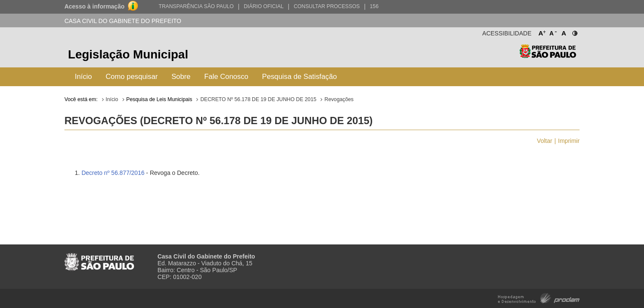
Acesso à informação (95, 6)
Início (83, 77)
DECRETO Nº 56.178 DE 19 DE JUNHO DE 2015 (258, 99)
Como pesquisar (131, 77)
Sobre (181, 77)
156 (374, 6)
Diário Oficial (264, 6)
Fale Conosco (226, 77)
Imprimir (569, 141)
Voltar (545, 141)
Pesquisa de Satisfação (299, 77)
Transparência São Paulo (196, 6)
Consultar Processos (327, 6)
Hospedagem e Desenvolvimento (539, 298)
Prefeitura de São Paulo (548, 56)
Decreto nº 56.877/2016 (113, 173)
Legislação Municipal (128, 54)
